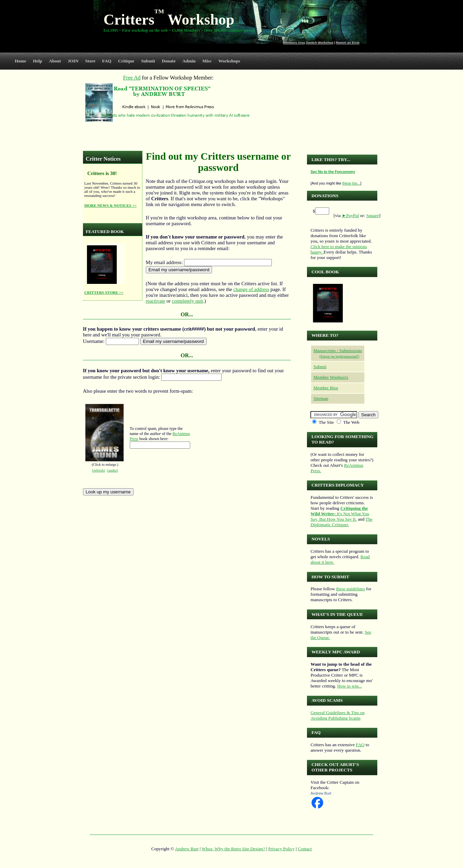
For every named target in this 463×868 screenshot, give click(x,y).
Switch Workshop (320, 43)
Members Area (294, 43)
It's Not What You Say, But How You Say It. (340, 514)
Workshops (229, 61)
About (55, 61)
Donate (169, 61)
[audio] (113, 470)
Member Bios (326, 388)
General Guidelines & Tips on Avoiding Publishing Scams (337, 715)
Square (373, 215)
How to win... (349, 686)
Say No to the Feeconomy (333, 172)
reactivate (156, 301)
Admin (189, 61)
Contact (305, 849)
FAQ (107, 61)
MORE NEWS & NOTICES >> (110, 205)
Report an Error (348, 43)
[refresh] (99, 470)
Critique (126, 61)
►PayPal (350, 215)
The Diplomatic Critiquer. (341, 522)
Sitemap (321, 398)
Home (20, 61)
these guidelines (350, 589)
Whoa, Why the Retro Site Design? (234, 849)
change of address (251, 289)
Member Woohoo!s (331, 377)
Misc (207, 61)
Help (37, 61)
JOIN (73, 61)
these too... (351, 183)
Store (90, 61)
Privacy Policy (282, 849)
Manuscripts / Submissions (338, 351)
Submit (148, 61)
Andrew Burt (321, 793)
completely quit (187, 301)
